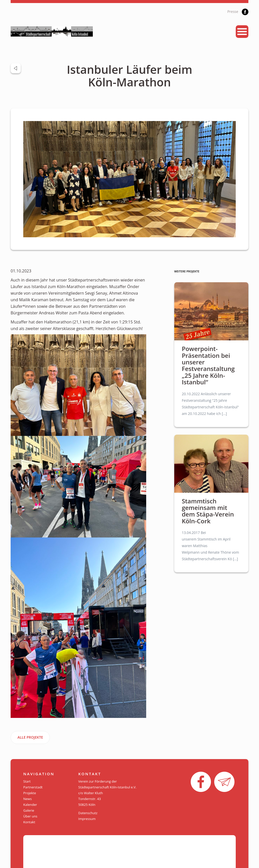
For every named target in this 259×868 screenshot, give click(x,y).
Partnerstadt (33, 787)
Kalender (30, 805)
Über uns (30, 816)
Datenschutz (88, 813)
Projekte (30, 793)
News (27, 799)
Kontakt (29, 822)
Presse (233, 11)
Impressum (87, 819)
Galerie (29, 810)
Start (27, 781)
